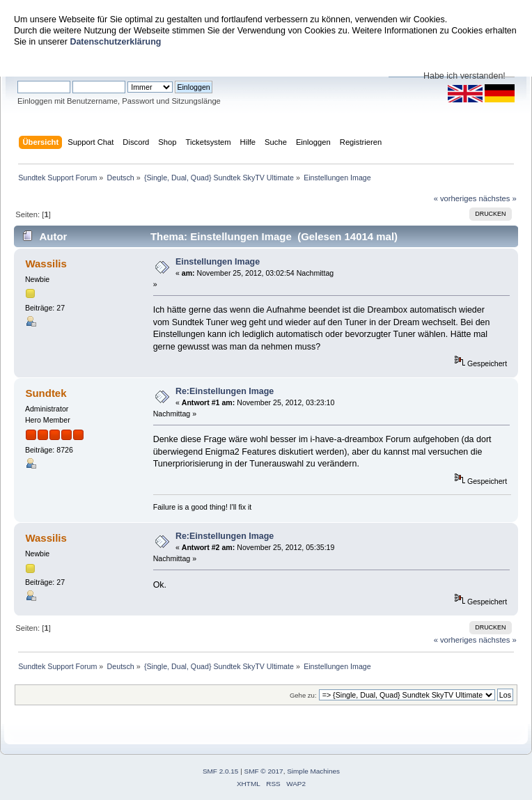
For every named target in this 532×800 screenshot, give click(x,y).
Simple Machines (313, 771)
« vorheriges (455, 198)
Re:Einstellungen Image (225, 391)
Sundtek (46, 393)
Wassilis (46, 264)
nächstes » (498, 198)
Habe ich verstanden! (464, 76)
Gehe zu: (303, 695)
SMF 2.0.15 (221, 771)
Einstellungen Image (218, 262)
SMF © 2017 (264, 771)
